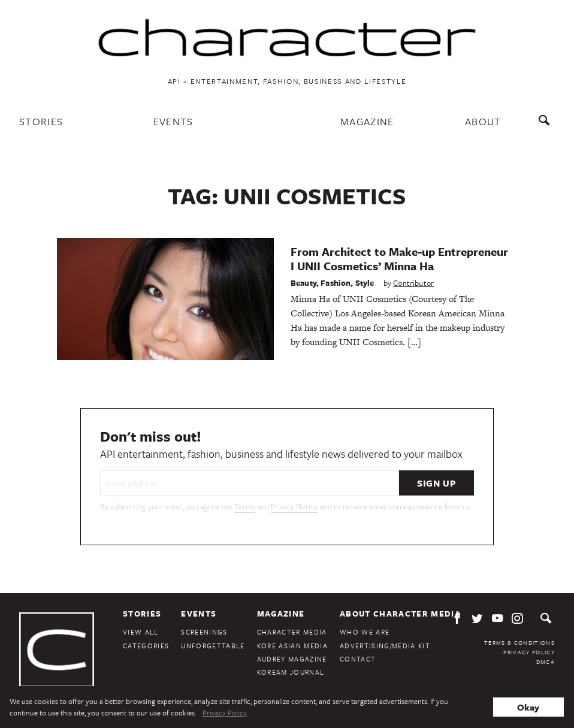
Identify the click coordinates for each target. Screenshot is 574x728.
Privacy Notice (294, 506)
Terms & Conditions (519, 642)
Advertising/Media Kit (385, 646)
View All (141, 632)
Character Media (292, 632)
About (483, 121)
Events (173, 121)
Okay (528, 707)
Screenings (204, 632)
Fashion (336, 283)
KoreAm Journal (291, 672)
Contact (358, 659)
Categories (146, 646)
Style (365, 283)
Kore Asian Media (292, 646)
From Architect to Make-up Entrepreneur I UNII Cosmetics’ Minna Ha (399, 259)
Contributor (413, 283)
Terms (245, 506)
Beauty (303, 283)
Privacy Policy (529, 652)
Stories (41, 121)
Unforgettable (213, 646)
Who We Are (365, 632)
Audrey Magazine (292, 659)
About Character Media (400, 614)
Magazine (367, 121)
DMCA (546, 661)
